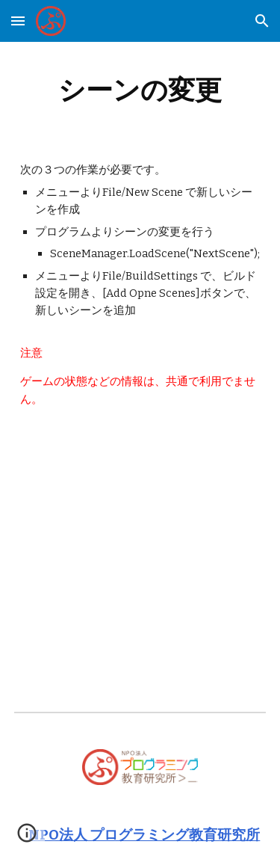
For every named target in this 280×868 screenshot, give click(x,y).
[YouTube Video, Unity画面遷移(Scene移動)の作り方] (140, 521)
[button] (18, 21)
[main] (140, 90)
